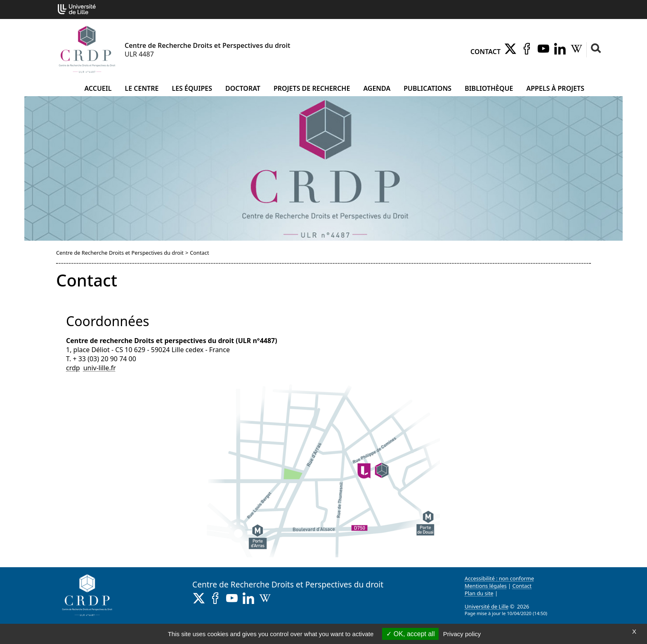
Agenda (377, 88)
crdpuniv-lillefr (91, 368)
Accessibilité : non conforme (499, 578)
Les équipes (192, 88)
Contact (485, 52)
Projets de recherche (312, 88)
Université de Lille (486, 606)
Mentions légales (486, 586)
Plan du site (479, 593)
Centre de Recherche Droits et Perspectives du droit (120, 253)
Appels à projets (555, 88)
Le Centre (142, 88)
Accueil (98, 88)
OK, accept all (410, 634)
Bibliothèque (489, 88)
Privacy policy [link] (462, 634)
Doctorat (243, 88)
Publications (427, 88)
